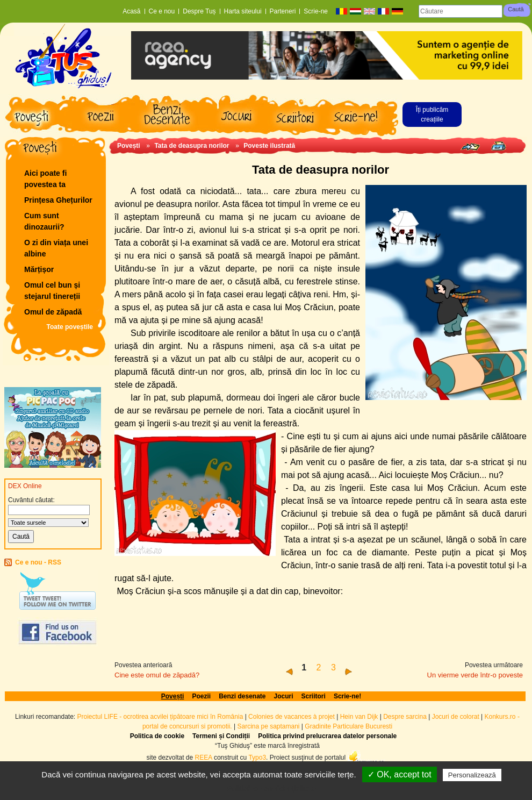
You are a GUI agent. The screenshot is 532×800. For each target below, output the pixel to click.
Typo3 (257, 758)
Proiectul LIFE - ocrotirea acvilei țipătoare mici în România (160, 717)
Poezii (201, 696)
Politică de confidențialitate (271, 789)
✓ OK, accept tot (400, 774)
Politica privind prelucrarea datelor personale (327, 736)
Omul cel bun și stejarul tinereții (52, 291)
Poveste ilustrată (269, 146)
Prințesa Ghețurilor (58, 200)
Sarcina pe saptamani (268, 726)
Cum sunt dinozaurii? (44, 221)
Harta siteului (243, 11)
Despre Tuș (199, 11)
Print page (498, 146)
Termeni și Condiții (221, 736)
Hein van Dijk (359, 717)
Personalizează (472, 775)
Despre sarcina (405, 717)
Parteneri (283, 11)
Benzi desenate (242, 696)
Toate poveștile (70, 327)
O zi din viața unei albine (56, 248)
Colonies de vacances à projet (292, 717)
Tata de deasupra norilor (192, 146)
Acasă (131, 11)
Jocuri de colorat (456, 717)
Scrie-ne (316, 11)
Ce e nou (162, 11)
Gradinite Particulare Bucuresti (348, 726)
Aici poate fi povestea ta (45, 179)
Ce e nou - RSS (38, 562)
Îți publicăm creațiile (432, 115)
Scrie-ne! (347, 696)
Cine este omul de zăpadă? (157, 675)
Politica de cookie (157, 736)
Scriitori (314, 696)
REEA (204, 758)
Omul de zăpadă (53, 312)
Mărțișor (39, 269)
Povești (129, 146)
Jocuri (284, 696)
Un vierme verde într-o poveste (475, 675)
